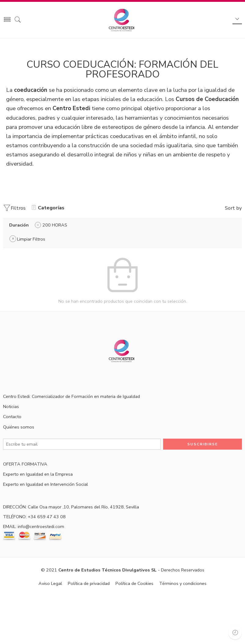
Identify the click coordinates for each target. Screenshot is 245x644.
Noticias (11, 406)
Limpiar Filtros (31, 239)
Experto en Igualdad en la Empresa (38, 474)
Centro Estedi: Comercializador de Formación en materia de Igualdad (71, 396)
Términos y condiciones (183, 583)
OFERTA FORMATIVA (25, 464)
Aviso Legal (50, 583)
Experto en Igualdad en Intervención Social (46, 484)
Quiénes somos (19, 427)
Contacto (12, 417)
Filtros (14, 208)
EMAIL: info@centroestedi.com (34, 526)
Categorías (48, 208)
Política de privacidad (89, 583)
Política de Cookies (134, 583)
